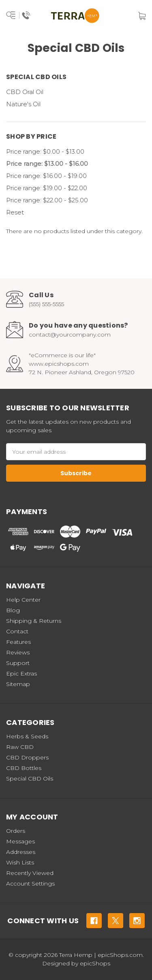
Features (18, 642)
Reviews (18, 652)
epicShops (95, 963)
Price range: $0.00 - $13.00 (45, 151)
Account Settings (30, 884)
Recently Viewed (30, 873)
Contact (17, 631)
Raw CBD (20, 747)
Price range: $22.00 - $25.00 (47, 200)
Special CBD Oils (30, 778)
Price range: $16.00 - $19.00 (46, 176)
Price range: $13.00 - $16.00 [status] (47, 164)
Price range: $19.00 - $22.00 (47, 188)
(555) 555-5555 (46, 304)
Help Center (23, 600)
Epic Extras (21, 673)
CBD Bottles (24, 768)
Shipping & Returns (34, 621)
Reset (15, 212)
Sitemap (18, 684)
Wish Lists (20, 862)
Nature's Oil (23, 104)
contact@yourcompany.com (70, 335)
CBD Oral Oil (25, 92)
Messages (20, 841)
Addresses (21, 852)
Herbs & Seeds (27, 736)
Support (18, 663)
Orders (16, 831)
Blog (13, 610)
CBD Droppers (27, 757)
